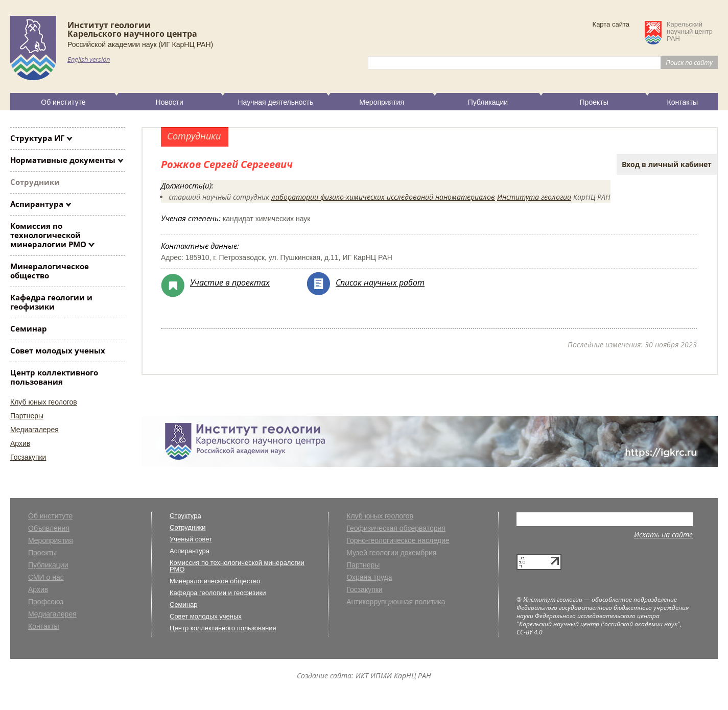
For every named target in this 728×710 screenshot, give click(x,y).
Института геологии (534, 197)
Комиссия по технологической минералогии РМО (48, 235)
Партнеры (27, 416)
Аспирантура (37, 204)
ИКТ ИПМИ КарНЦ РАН (393, 676)
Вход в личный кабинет (667, 164)
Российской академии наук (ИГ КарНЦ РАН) (140, 44)
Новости (170, 102)
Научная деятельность (275, 102)
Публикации (488, 102)
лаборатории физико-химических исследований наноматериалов (383, 197)
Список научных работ (380, 282)
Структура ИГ (37, 138)
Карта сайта (611, 24)
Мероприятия (382, 102)
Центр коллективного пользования (54, 377)
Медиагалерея (34, 430)
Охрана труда (369, 577)
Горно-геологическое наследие (398, 541)
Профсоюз (46, 602)
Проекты (594, 102)
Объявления (49, 528)
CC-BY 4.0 (530, 632)
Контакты (683, 102)
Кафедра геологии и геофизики (51, 302)
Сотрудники (35, 182)
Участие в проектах (230, 282)
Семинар (29, 328)
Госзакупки (28, 457)
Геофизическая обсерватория (396, 528)
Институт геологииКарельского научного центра (132, 29)
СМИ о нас (46, 577)
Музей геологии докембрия (391, 553)
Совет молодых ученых (58, 350)
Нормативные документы (63, 160)
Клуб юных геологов (44, 402)
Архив (20, 443)
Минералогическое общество (50, 271)
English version (89, 59)
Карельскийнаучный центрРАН (690, 32)
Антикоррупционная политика (396, 602)
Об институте (63, 102)
